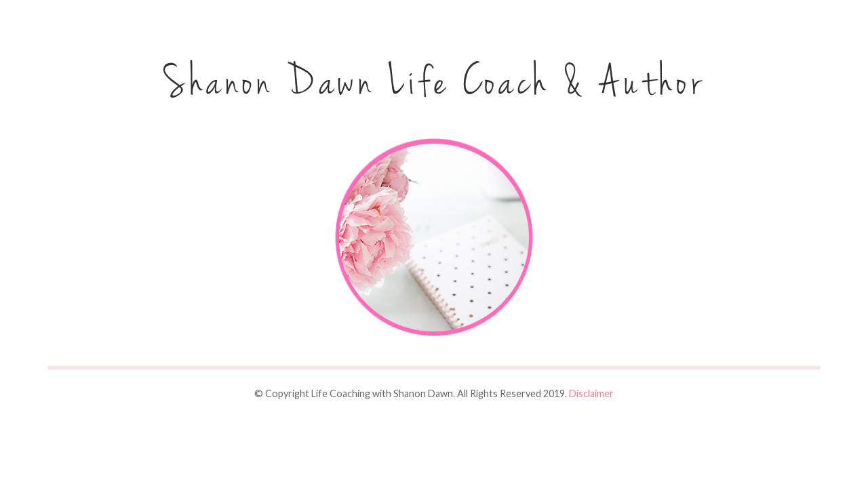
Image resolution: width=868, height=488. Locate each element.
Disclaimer (591, 393)
